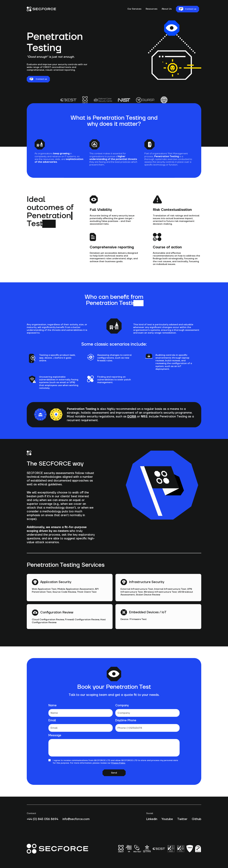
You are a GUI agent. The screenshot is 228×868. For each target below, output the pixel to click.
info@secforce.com (76, 819)
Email (52, 720)
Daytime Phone (126, 720)
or (137, 421)
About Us (167, 9)
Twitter (182, 819)
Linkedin (152, 819)
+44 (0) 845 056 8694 (42, 819)
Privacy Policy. (118, 763)
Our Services (134, 9)
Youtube (167, 819)
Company (122, 705)
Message (55, 735)
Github (197, 819)
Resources (152, 9)
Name (52, 705)
